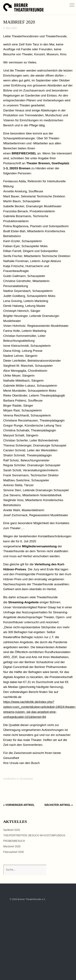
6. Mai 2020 (10, 28)
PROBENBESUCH (14, 841)
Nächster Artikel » (59, 805)
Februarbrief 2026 (13, 852)
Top (63, 899)
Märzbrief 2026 (12, 846)
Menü (72, 5)
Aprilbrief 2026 (12, 830)
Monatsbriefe (26, 779)
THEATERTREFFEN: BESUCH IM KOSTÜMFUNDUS (34, 835)
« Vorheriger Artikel (19, 805)
